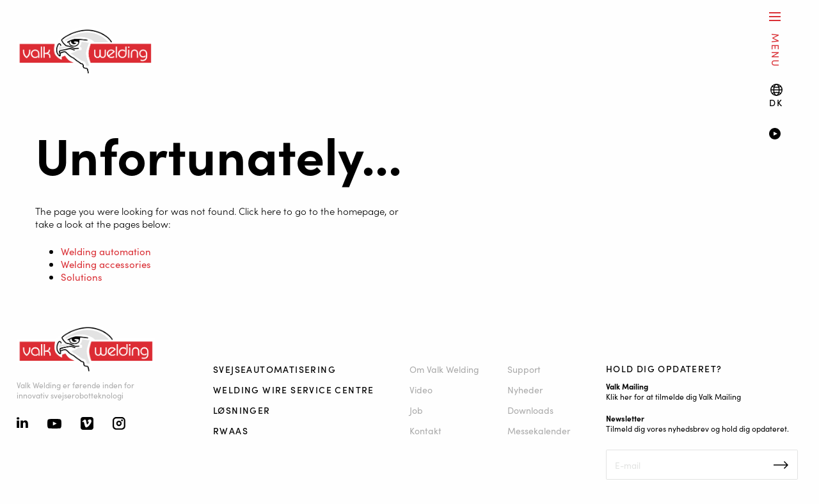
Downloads (530, 410)
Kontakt (425, 430)
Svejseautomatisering (274, 369)
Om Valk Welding (444, 369)
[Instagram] (119, 425)
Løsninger (242, 410)
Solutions (82, 277)
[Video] (785, 135)
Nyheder (525, 390)
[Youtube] (54, 425)
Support (524, 369)
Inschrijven (781, 465)
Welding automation (106, 251)
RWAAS (231, 430)
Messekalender (539, 430)
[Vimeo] (87, 425)
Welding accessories (106, 264)
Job (416, 410)
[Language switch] (776, 96)
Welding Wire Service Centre (294, 390)
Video (421, 390)
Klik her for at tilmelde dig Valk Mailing (673, 396)
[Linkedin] (22, 424)
